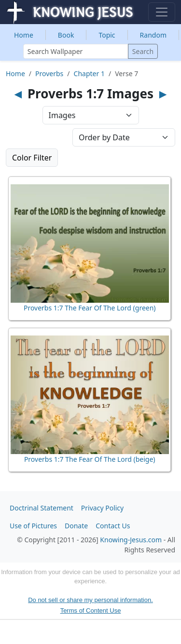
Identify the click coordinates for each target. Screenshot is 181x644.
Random (153, 35)
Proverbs (49, 74)
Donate (76, 526)
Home (24, 35)
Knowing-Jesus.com (131, 540)
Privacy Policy (102, 508)
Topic (107, 35)
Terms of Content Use (91, 610)
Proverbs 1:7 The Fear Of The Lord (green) (90, 308)
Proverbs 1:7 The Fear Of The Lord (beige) (90, 459)
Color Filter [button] (32, 158)
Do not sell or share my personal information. (90, 600)
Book (66, 35)
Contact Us (113, 526)
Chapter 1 (89, 74)
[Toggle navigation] (162, 12)
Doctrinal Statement (42, 508)
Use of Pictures (33, 526)
